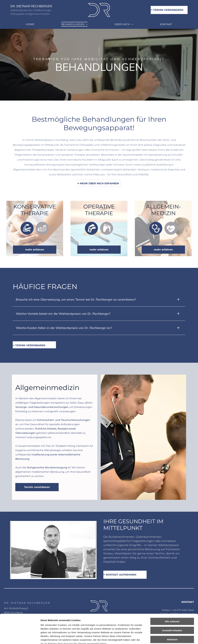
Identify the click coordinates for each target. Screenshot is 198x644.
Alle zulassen (172, 596)
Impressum (76, 626)
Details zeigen (165, 638)
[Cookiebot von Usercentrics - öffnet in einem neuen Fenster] (20, 638)
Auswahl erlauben (172, 605)
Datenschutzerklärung (54, 626)
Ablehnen (172, 614)
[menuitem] (30, 24)
